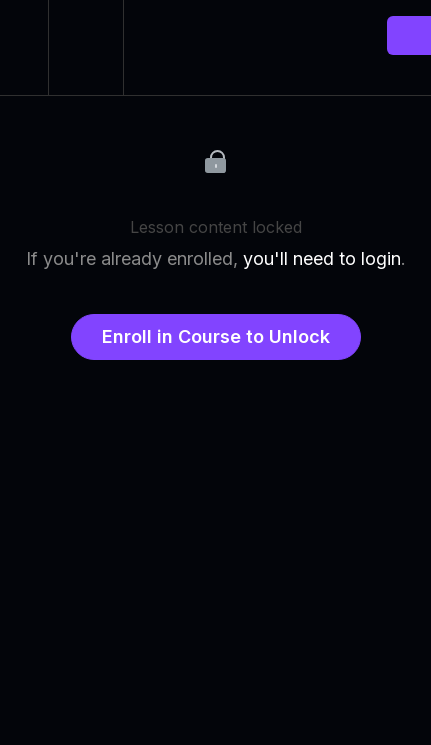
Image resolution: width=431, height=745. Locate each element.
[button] (24, 47)
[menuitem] (85, 47)
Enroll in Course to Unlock (216, 336)
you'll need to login (322, 258)
